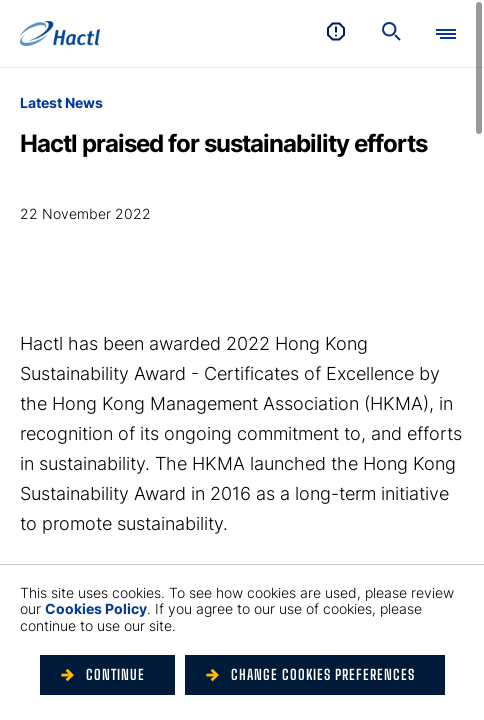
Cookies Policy (96, 608)
